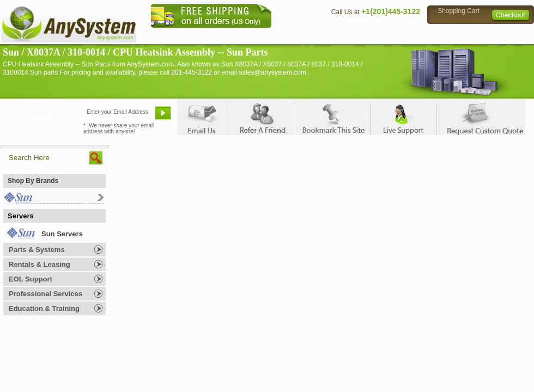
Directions (400, 36)
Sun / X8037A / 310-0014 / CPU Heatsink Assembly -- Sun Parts (135, 52)
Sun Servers (62, 234)
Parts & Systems (37, 250)
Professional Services (45, 294)
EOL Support (31, 279)
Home (253, 36)
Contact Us (347, 36)
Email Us (202, 117)
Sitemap (511, 36)
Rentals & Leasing (40, 264)
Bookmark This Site (332, 117)
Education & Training (44, 308)
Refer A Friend (261, 117)
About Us (297, 36)
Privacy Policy (458, 36)
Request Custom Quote (480, 117)
